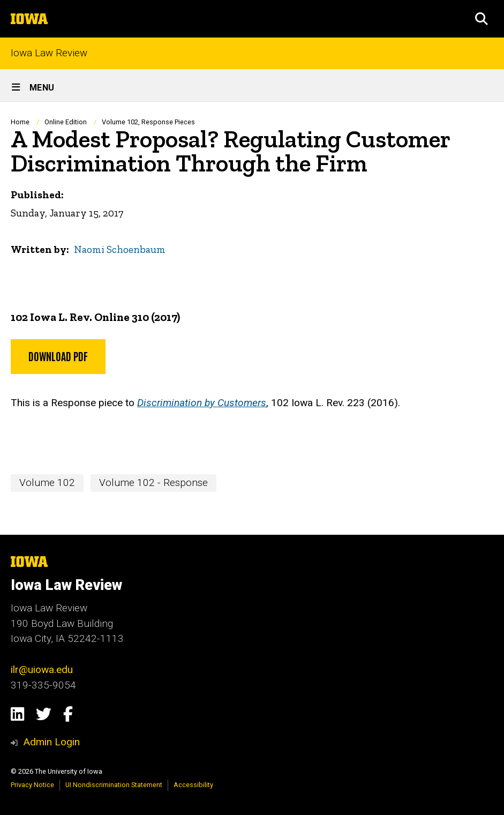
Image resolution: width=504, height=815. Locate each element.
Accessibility (193, 785)
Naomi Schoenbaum (120, 249)
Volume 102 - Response (153, 483)
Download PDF (58, 356)
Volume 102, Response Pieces (148, 122)
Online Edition (66, 122)
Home (20, 122)
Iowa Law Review (49, 53)
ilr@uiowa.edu (42, 670)
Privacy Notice (32, 785)
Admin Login (51, 742)
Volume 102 (47, 483)
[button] (482, 19)
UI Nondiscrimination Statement (114, 785)
